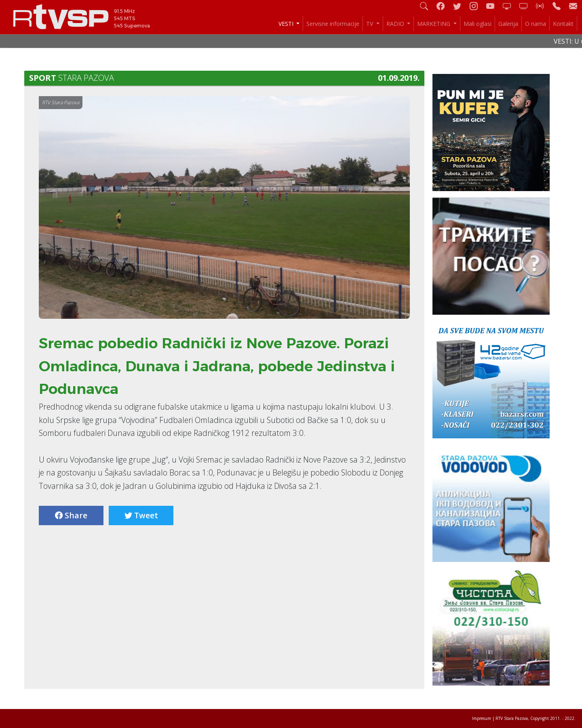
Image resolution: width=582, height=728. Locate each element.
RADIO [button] (396, 24)
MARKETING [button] (434, 24)
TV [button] (370, 24)
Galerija (508, 24)
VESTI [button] (287, 24)
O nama (536, 24)
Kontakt (563, 24)
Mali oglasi (478, 24)
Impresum (482, 718)
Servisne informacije (333, 24)
